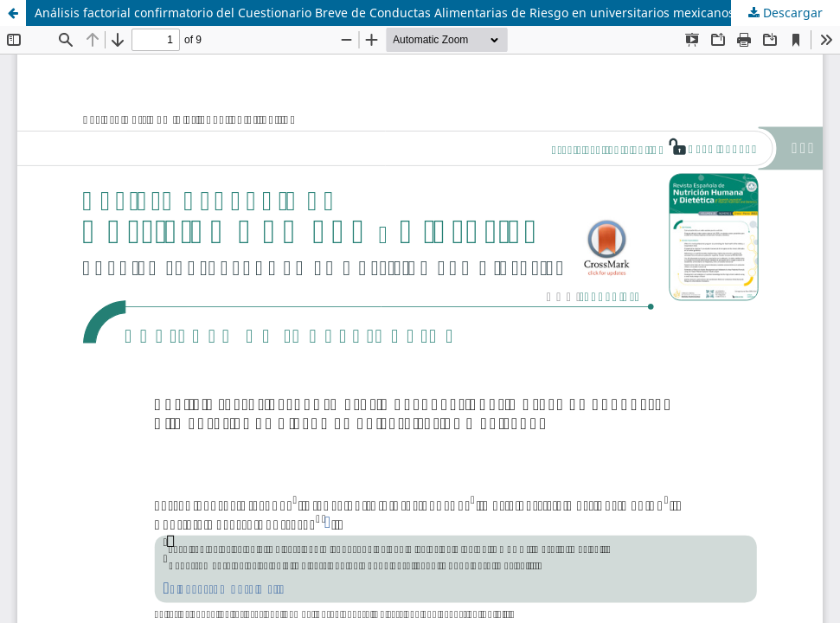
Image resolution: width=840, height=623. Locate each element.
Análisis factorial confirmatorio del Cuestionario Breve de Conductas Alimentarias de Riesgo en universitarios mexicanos (385, 13)
